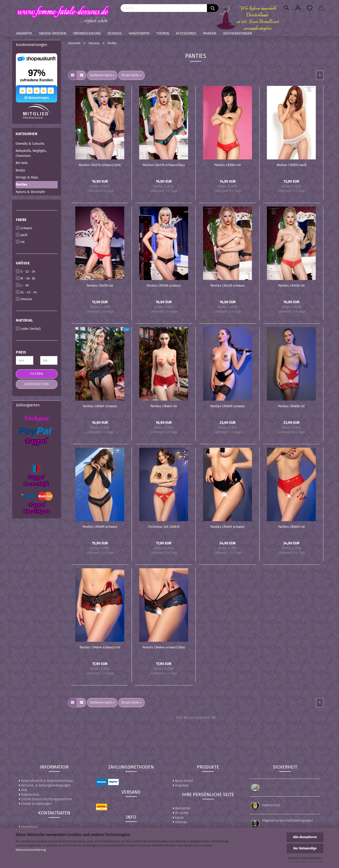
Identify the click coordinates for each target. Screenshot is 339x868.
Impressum (28, 827)
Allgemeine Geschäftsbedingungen (287, 821)
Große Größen (53, 33)
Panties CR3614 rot (227, 165)
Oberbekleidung (87, 33)
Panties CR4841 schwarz (227, 527)
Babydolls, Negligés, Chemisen (31, 153)
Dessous (115, 33)
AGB (23, 790)
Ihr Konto (181, 813)
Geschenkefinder (237, 33)
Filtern (37, 374)
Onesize (24, 299)
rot (20, 242)
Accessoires (186, 33)
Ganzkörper (139, 33)
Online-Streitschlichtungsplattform (46, 799)
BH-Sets (22, 163)
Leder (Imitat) (28, 329)
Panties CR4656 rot (291, 406)
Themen (163, 33)
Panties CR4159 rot (100, 286)
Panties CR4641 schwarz (100, 406)
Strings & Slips (27, 177)
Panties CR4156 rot (291, 286)
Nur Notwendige (305, 848)
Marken (210, 33)
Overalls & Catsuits (30, 144)
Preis (21, 352)
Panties (21, 184)
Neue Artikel (183, 781)
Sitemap (180, 822)
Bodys (20, 170)
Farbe (21, 220)
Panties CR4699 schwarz (100, 527)
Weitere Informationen (305, 858)
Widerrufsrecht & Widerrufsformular (46, 781)
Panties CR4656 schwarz (228, 406)
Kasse (178, 818)
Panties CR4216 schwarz (227, 286)
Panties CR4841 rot (291, 527)
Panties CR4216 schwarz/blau (164, 165)
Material (24, 320)
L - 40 (22, 285)
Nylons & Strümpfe (30, 192)
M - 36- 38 (25, 278)
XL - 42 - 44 (26, 292)
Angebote (24, 33)
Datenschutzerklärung (31, 850)
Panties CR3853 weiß (291, 165)
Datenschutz (29, 795)
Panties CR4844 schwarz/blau (164, 647)
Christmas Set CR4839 (164, 527)
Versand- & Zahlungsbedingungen (45, 785)
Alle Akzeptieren (305, 837)
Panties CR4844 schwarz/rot (100, 647)
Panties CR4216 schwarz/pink (100, 165)
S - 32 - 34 (25, 271)
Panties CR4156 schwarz (164, 286)
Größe (23, 263)
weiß (22, 235)
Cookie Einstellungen (35, 804)
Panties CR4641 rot (164, 406)
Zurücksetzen (37, 384)
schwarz (24, 228)
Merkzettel (182, 808)
